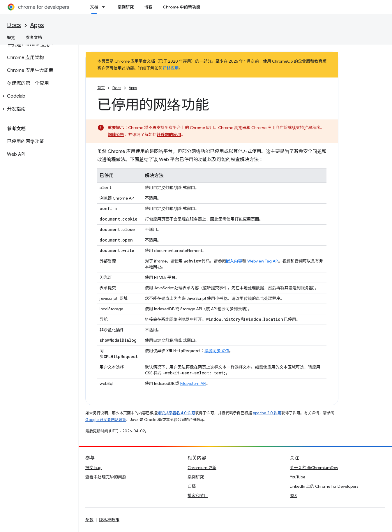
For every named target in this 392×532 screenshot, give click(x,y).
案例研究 (126, 7)
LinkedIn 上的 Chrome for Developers (324, 486)
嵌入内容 (234, 261)
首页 (101, 88)
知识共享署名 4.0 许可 (176, 413)
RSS (293, 496)
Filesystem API (193, 383)
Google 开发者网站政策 (106, 420)
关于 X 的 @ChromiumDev (314, 468)
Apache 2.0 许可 (267, 413)
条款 (89, 520)
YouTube (297, 477)
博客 (148, 7)
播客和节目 (198, 496)
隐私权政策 (109, 520)
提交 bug (93, 468)
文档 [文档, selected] (94, 7)
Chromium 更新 (202, 468)
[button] (38, 96)
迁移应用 (171, 68)
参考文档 (34, 38)
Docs (14, 25)
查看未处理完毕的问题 (106, 477)
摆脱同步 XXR (217, 351)
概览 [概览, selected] (11, 38)
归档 (192, 486)
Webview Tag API (263, 261)
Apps (37, 25)
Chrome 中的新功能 (181, 7)
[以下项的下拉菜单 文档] (105, 7)
